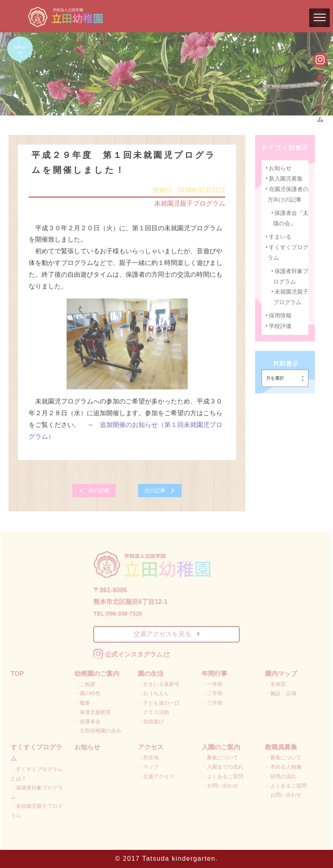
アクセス (151, 746)
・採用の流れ (280, 775)
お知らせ (280, 168)
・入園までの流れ (222, 766)
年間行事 (214, 674)
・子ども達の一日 (159, 703)
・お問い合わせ (220, 785)
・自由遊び (151, 721)
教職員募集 (280, 746)
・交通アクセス (156, 775)
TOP (18, 674)
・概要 (83, 703)
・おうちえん (154, 693)
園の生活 (151, 674)
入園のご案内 (221, 746)
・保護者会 (88, 721)
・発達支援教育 (93, 712)
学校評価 (280, 326)
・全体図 (275, 684)
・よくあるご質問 (222, 775)
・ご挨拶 (85, 684)
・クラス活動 (154, 712)
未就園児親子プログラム (190, 204)
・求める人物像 (283, 766)
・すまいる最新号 (159, 684)
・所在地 (148, 757)
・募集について (220, 757)
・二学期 (212, 693)
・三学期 (212, 703)
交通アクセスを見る (166, 634)
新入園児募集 (285, 179)
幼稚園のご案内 (97, 674)
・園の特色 (88, 693)
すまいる (280, 237)
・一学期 (212, 684)
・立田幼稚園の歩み (98, 730)
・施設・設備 (280, 693)
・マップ (148, 766)
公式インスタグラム (320, 93)
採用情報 (280, 316)
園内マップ (280, 674)
